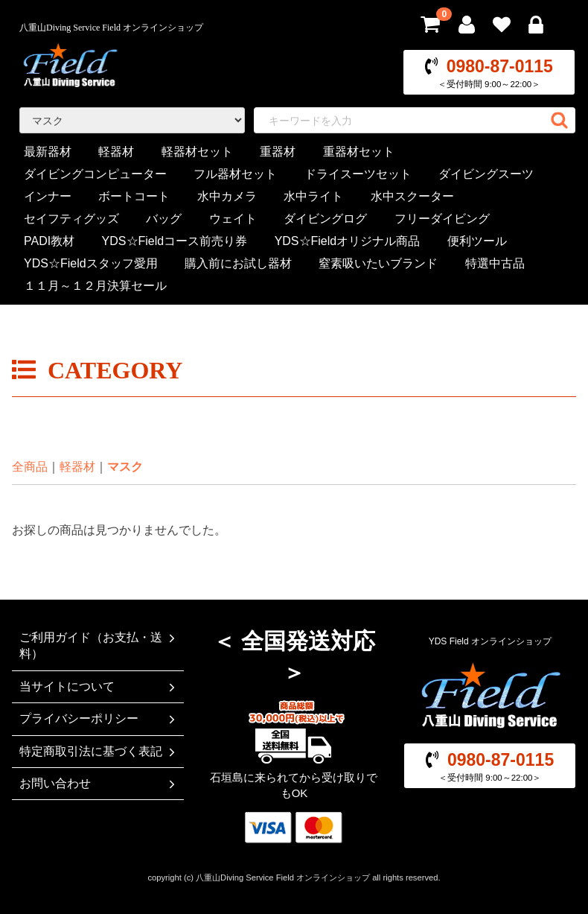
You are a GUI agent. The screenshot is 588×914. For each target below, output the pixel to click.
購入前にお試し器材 (238, 263)
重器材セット (359, 152)
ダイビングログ (325, 219)
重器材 (278, 152)
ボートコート (134, 196)
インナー (48, 196)
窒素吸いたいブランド (378, 263)
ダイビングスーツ (486, 174)
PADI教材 (49, 241)
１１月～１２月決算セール (95, 286)
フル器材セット (235, 174)
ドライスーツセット (358, 174)
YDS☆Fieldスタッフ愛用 (91, 263)
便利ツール (477, 241)
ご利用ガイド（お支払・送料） (99, 645)
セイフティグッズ (71, 219)
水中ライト (313, 196)
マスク (125, 467)
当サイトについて (99, 687)
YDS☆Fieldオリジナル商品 (348, 241)
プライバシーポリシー (99, 719)
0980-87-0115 (500, 66)
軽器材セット (197, 152)
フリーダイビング (442, 219)
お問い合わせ (99, 784)
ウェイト (233, 219)
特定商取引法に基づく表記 (99, 752)
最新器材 (48, 152)
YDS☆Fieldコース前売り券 (175, 241)
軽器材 (116, 152)
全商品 (30, 467)
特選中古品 (495, 263)
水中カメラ (227, 196)
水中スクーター (412, 196)
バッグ (164, 219)
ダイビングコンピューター (95, 174)
